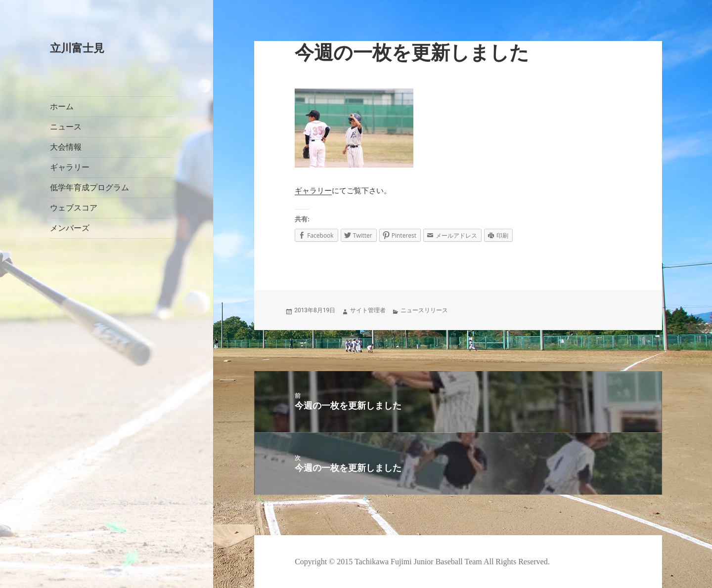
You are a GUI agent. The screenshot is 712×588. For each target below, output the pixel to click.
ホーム (62, 106)
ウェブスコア (74, 208)
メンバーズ (70, 228)
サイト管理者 (368, 310)
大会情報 (66, 147)
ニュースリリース (424, 310)
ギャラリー (70, 167)
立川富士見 (77, 48)
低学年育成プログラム (89, 188)
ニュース (66, 127)
